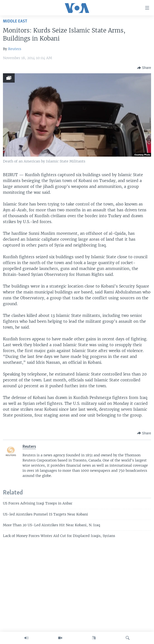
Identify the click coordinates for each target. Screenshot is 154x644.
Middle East (15, 21)
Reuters (15, 49)
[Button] (144, 68)
